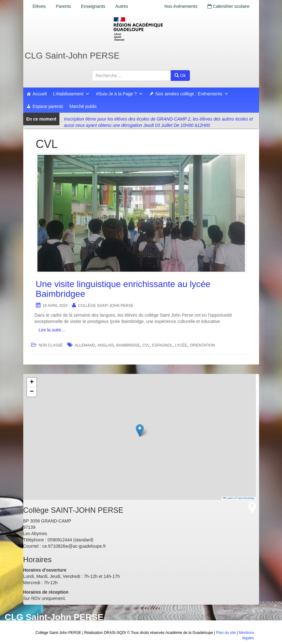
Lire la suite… (52, 330)
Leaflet (228, 498)
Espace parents (48, 106)
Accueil (40, 94)
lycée (181, 345)
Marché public (83, 106)
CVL (146, 345)
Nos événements (181, 6)
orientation (202, 345)
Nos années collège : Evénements (192, 94)
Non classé (50, 345)
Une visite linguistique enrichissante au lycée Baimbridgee (123, 289)
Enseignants (93, 6)
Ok (180, 76)
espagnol (162, 345)
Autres (122, 6)
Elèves (39, 6)
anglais (106, 345)
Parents (64, 6)
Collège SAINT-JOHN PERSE (106, 306)
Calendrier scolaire (229, 6)
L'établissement (72, 94)
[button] (140, 430)
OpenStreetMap (246, 498)
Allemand (85, 345)
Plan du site (226, 633)
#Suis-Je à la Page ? (119, 94)
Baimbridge (128, 345)
